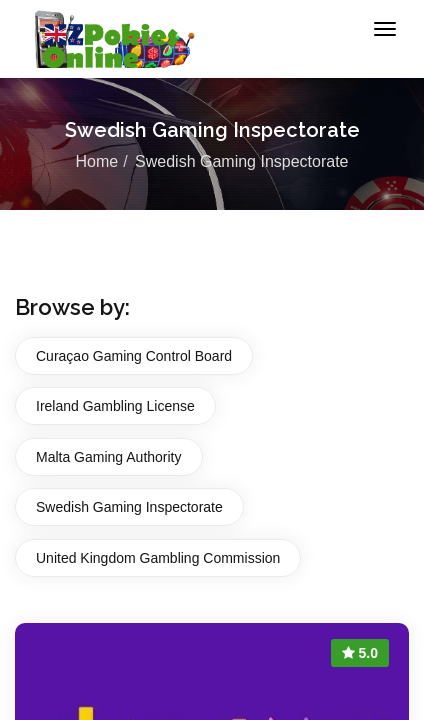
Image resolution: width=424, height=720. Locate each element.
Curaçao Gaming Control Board (134, 356)
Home (96, 161)
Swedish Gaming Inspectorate (129, 507)
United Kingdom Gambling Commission (158, 558)
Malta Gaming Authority (109, 457)
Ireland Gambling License (115, 406)
